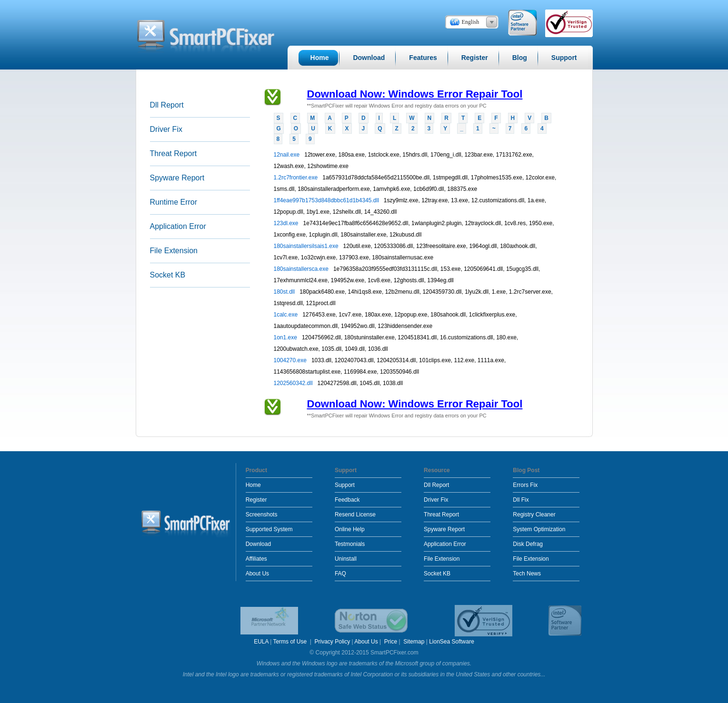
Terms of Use (290, 642)
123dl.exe (287, 223)
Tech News (527, 574)
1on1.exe (286, 337)
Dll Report (167, 105)
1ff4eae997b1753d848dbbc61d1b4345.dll (327, 200)
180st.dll (285, 292)
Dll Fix (521, 500)
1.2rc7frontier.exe (297, 178)
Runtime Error (174, 202)
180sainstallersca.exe (302, 269)
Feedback (347, 500)
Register (256, 500)
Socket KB (168, 275)
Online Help (350, 529)
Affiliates (256, 559)
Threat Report (174, 153)
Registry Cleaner (534, 515)
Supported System (269, 529)
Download (258, 544)
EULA (261, 642)
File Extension (174, 251)
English (471, 22)
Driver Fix (166, 129)
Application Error (178, 226)
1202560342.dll (294, 383)
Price (391, 642)
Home (253, 485)
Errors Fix (525, 485)
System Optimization (539, 529)
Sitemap (414, 642)
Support (345, 485)
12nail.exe (288, 155)
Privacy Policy (333, 642)
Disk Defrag (528, 544)
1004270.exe (291, 360)
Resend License (355, 515)
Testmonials (350, 544)
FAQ (340, 574)
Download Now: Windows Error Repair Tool (415, 94)
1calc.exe (287, 315)
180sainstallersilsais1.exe (307, 246)
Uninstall (346, 559)
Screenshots (262, 515)
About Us (257, 574)
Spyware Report (177, 178)
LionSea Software (452, 642)
